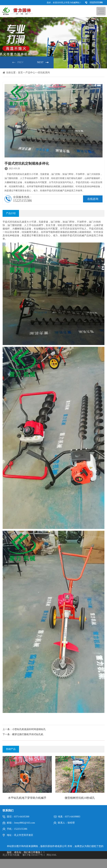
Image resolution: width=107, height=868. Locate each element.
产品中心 (30, 73)
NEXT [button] (40, 62)
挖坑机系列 (44, 73)
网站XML (52, 855)
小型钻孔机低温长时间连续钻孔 (29, 729)
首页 (20, 73)
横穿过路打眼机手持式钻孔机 (28, 734)
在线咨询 (93, 199)
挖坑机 (13, 222)
